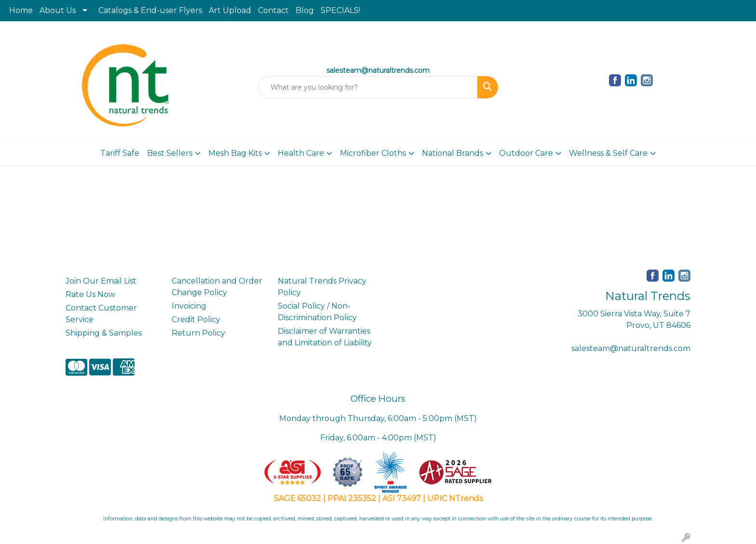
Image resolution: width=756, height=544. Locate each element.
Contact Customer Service (101, 314)
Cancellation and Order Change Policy (217, 287)
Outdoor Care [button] (526, 153)
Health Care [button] (301, 153)
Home (21, 10)
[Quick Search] (368, 87)
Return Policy (198, 333)
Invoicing (189, 306)
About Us (58, 10)
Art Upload (230, 10)
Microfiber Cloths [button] (373, 153)
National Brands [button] (452, 153)
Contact (273, 10)
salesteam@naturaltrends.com (631, 348)
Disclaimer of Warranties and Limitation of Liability (325, 337)
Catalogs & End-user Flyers (150, 10)
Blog (305, 10)
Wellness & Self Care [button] (608, 153)
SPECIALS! (340, 10)
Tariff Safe (120, 153)
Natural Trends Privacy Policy (322, 287)
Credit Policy (196, 320)
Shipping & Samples (104, 333)
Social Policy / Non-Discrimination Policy (317, 312)
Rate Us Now (90, 294)
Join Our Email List (101, 281)
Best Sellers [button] (170, 153)
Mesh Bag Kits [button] (235, 153)
